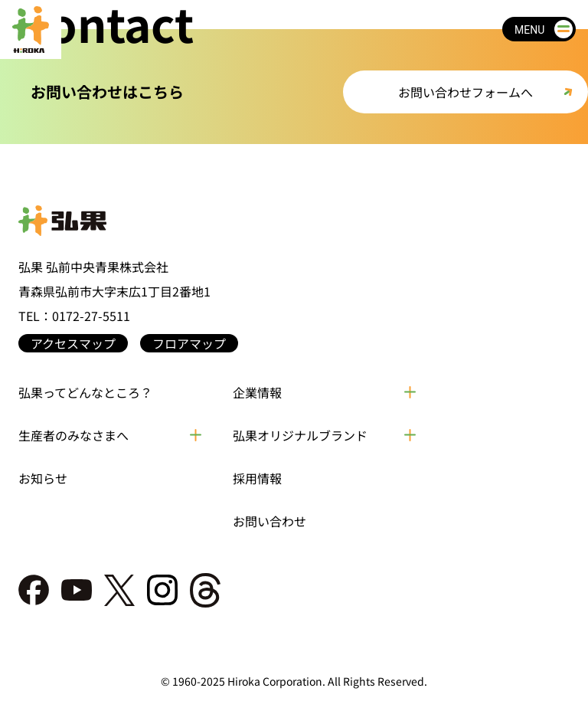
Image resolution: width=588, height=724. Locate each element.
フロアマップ (189, 343)
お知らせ (43, 478)
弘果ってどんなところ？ (85, 392)
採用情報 (257, 478)
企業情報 (257, 392)
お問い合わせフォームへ (465, 92)
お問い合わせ (269, 521)
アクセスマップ (73, 343)
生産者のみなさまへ (73, 435)
